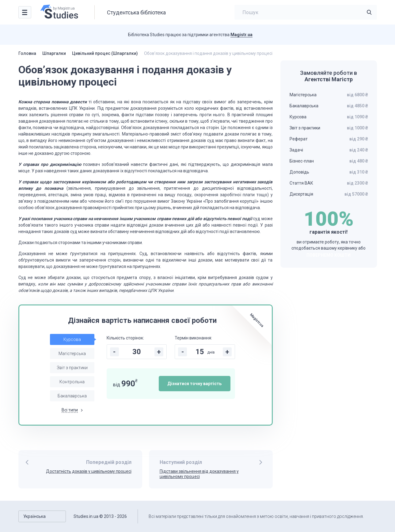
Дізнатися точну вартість (194, 384)
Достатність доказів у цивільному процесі (89, 471)
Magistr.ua (241, 35)
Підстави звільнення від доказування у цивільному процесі (199, 474)
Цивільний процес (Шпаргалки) (105, 53)
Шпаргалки (54, 53)
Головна (27, 53)
